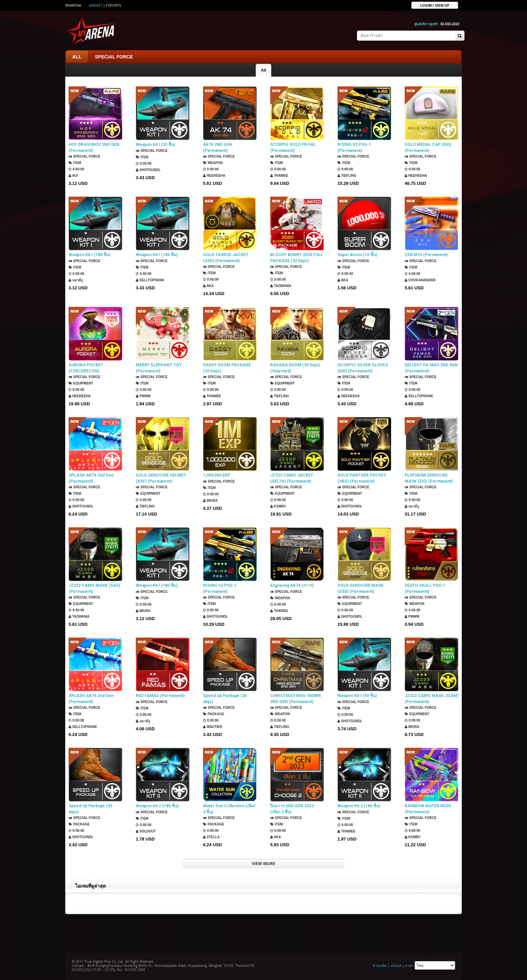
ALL (77, 57)
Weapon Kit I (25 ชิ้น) (155, 145)
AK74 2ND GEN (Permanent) (217, 148)
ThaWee (279, 176)
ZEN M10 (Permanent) (426, 255)
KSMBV (278, 506)
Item (75, 163)
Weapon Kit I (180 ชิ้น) (89, 255)
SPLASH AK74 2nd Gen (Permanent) (91, 478)
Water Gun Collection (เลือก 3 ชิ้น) (229, 809)
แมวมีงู (76, 280)
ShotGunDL (148, 170)
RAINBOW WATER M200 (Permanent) (428, 809)
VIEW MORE (263, 864)
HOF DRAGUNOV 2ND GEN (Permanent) (94, 148)
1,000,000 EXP (217, 475)
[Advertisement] (263, 933)
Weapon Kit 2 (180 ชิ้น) (157, 806)
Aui (73, 176)
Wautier (213, 727)
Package (214, 714)
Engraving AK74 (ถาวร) (292, 585)
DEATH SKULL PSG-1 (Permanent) (425, 588)
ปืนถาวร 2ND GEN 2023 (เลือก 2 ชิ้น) (292, 809)
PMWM (143, 396)
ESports (113, 5)
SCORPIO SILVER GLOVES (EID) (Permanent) (363, 368)
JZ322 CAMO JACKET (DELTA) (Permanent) (292, 478)
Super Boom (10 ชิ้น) (357, 255)
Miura (210, 501)
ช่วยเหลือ (380, 966)
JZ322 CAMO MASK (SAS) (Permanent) (94, 588)
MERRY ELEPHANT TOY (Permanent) (159, 368)
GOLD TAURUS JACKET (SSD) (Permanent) (226, 258)
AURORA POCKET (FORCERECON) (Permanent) (86, 368)
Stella (211, 837)
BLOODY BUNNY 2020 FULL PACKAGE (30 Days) (297, 258)
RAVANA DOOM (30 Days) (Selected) (295, 368)
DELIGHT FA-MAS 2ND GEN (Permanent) (431, 368)
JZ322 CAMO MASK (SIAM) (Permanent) (432, 699)
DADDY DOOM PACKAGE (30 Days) (227, 368)
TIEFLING (347, 176)
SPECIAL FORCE (114, 57)
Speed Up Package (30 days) (225, 699)
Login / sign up (435, 5)
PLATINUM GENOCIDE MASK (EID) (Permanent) (429, 478)
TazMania (281, 286)
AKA (208, 286)
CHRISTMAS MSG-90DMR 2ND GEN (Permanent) (296, 699)
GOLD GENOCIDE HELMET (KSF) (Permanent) (161, 478)
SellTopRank (150, 280)
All (263, 70)
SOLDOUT (146, 831)
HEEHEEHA (214, 176)
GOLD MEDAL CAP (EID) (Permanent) (428, 148)
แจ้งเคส (396, 966)
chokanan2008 (420, 280)
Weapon (213, 163)
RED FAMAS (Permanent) (160, 696)
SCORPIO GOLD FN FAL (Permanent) (293, 148)
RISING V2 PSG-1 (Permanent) (354, 148)
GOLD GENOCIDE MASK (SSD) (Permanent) (360, 588)
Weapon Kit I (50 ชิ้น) (357, 696)
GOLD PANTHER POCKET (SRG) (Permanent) (362, 478)
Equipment (81, 383)
